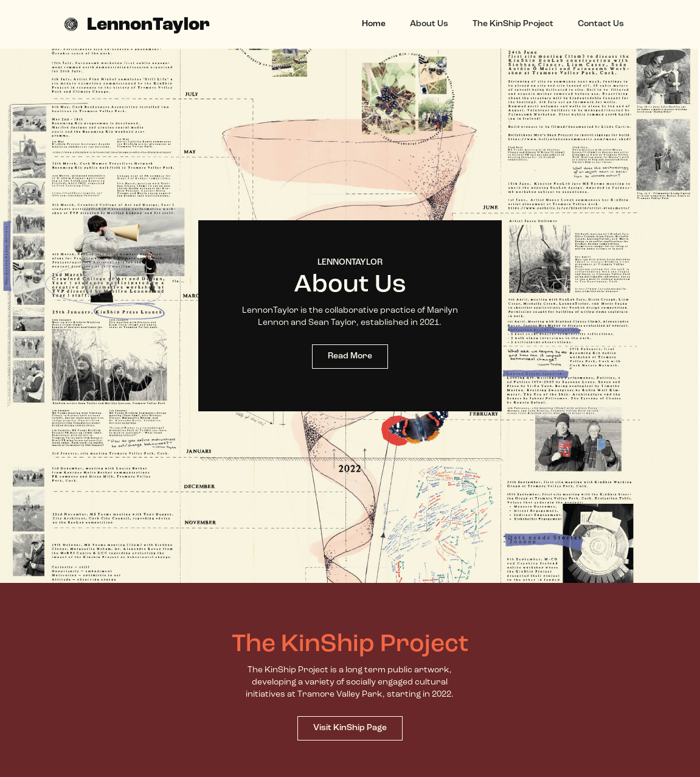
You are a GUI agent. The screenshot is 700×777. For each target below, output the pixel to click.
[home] (137, 24)
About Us (429, 24)
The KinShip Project (513, 24)
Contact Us (601, 24)
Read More (350, 356)
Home (374, 24)
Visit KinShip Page (350, 728)
